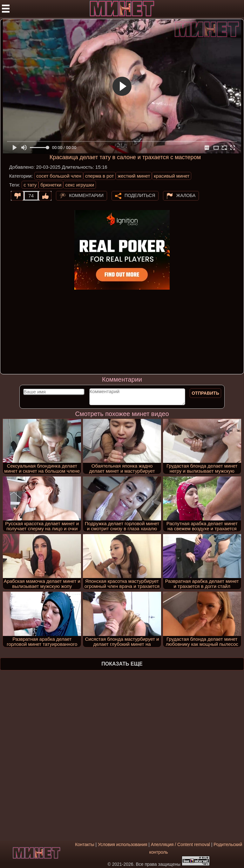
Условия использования (122, 844)
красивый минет (172, 176)
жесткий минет (134, 176)
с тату (30, 185)
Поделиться (140, 195)
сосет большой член (59, 176)
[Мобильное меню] (6, 9)
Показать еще (122, 664)
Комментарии (86, 195)
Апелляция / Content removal (180, 844)
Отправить (205, 393)
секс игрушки (80, 185)
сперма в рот (100, 176)
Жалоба (186, 195)
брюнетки (51, 185)
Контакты (85, 844)
